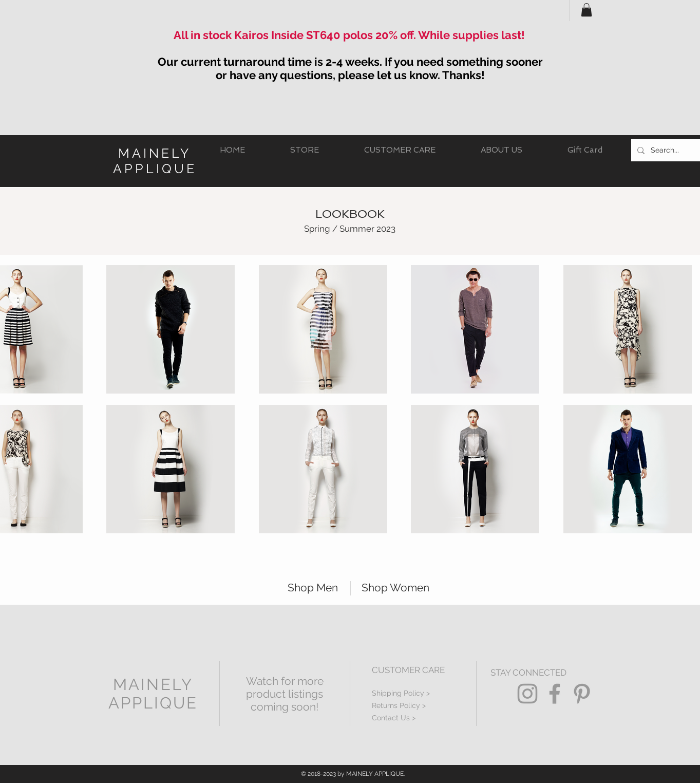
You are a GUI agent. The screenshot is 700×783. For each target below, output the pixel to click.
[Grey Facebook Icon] (555, 694)
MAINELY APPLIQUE (155, 161)
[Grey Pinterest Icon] (582, 694)
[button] (587, 10)
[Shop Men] (307, 588)
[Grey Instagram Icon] (527, 694)
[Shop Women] (400, 588)
